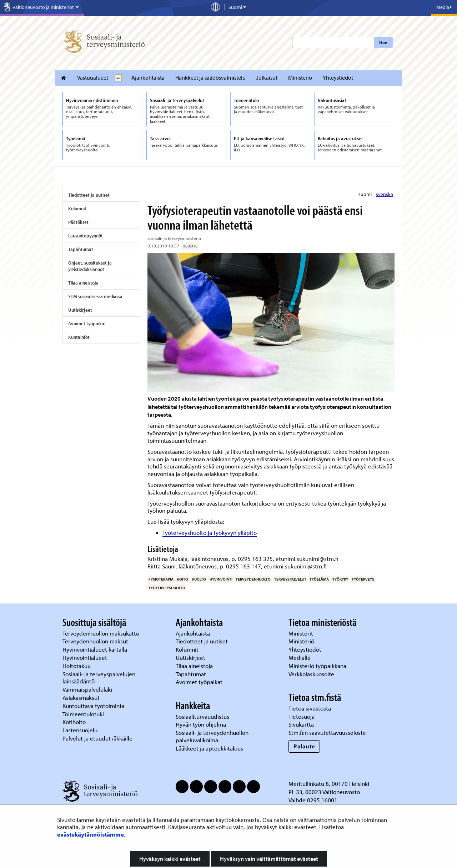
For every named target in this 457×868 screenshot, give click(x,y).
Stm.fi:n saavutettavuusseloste (327, 732)
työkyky (340, 579)
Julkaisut (267, 77)
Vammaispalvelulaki (88, 689)
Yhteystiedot (338, 77)
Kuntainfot (79, 337)
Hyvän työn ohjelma (201, 724)
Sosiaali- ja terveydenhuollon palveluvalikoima (212, 736)
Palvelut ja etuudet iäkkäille (97, 738)
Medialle (300, 658)
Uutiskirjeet (80, 310)
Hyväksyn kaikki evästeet (170, 859)
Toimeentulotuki (84, 714)
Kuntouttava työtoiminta (94, 706)
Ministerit (302, 633)
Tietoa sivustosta (310, 708)
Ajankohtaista (148, 77)
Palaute (304, 746)
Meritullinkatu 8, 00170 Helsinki (329, 784)
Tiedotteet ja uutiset (89, 195)
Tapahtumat (81, 249)
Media (444, 7)
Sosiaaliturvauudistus (202, 716)
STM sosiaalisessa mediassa (95, 296)
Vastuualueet (93, 77)
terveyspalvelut (290, 579)
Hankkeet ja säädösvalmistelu (210, 77)
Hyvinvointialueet (86, 658)
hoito (182, 579)
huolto (199, 579)
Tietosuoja (302, 716)
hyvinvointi (221, 579)
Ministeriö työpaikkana (318, 666)
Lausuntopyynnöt (86, 236)
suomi (366, 194)
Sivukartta (301, 724)
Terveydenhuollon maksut (96, 641)
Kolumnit (77, 209)
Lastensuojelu (81, 730)
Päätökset (78, 222)
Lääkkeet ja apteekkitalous (209, 748)
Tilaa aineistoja (83, 283)
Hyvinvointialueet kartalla (96, 649)
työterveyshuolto (167, 588)
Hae (383, 42)
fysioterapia (161, 579)
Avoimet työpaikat (87, 323)
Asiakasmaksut (81, 698)
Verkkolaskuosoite (312, 674)
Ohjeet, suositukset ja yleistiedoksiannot (90, 266)
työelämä (319, 579)
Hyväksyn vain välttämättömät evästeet (269, 859)
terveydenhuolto (253, 579)
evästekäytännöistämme (91, 834)
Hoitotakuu (77, 666)
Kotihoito (74, 722)
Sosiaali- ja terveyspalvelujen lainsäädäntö (99, 678)
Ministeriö (300, 77)
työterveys (363, 579)
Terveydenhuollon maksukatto (102, 633)
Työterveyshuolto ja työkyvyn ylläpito (210, 533)
